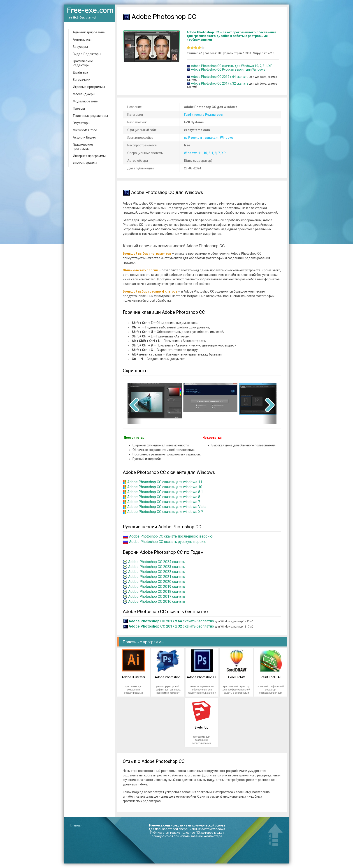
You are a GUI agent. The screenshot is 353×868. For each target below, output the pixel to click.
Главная (76, 825)
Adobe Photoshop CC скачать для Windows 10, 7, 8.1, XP (232, 66)
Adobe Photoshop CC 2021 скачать (157, 577)
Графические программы (83, 147)
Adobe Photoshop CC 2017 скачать (157, 597)
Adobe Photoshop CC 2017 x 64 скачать (220, 77)
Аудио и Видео (84, 137)
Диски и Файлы (85, 163)
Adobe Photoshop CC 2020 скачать (157, 582)
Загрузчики (81, 80)
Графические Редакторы (83, 63)
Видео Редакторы (87, 54)
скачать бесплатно (171, 621)
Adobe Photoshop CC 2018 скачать (157, 592)
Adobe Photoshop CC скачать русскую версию (168, 542)
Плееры (79, 108)
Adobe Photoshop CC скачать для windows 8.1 (165, 492)
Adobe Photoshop (168, 677)
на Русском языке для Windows (209, 138)
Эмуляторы (81, 123)
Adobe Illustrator (134, 677)
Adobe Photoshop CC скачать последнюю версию (171, 536)
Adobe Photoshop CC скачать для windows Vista (167, 507)
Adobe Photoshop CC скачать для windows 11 (165, 482)
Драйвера (80, 72)
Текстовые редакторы (90, 116)
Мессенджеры (84, 94)
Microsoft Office (85, 130)
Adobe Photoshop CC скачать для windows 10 (165, 487)
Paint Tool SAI (271, 677)
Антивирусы (82, 39)
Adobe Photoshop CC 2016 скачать (157, 601)
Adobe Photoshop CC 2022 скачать (157, 572)
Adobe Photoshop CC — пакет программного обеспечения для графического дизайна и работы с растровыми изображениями (232, 36)
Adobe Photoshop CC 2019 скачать (157, 587)
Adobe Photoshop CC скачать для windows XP (165, 512)
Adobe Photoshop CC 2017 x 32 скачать (220, 83)
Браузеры (80, 47)
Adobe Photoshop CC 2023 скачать (157, 567)
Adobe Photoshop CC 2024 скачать (157, 562)
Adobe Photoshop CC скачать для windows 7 (164, 502)
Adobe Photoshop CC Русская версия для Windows (228, 69)
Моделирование (85, 101)
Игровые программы (89, 87)
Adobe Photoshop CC (202, 677)
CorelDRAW (236, 677)
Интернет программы (89, 156)
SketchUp (201, 727)
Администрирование (89, 32)
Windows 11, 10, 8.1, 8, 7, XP (205, 153)
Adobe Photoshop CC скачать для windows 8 (164, 497)
